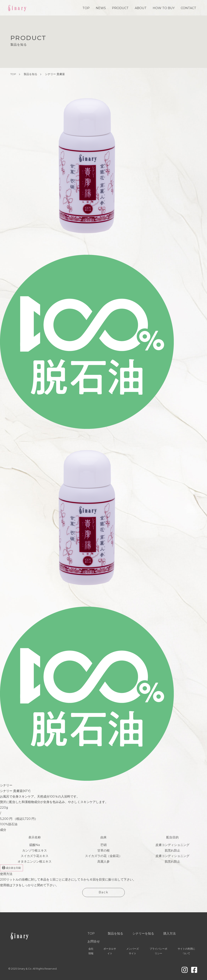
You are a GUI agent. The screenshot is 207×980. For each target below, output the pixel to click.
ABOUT (141, 8)
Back (103, 892)
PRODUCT (120, 8)
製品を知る (31, 74)
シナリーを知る (143, 933)
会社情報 (91, 951)
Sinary (17, 8)
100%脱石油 (9, 824)
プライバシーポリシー (158, 951)
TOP (86, 8)
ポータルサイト (110, 951)
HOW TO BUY (164, 8)
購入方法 (170, 933)
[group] (34, 607)
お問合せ (94, 941)
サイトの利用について (186, 951)
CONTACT (188, 8)
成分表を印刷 (11, 868)
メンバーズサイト (133, 951)
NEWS (101, 8)
